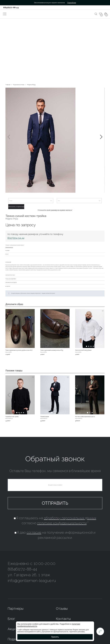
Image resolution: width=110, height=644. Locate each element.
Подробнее (72, 3)
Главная (8, 85)
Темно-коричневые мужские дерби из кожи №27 (19, 350)
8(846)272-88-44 (11, 7)
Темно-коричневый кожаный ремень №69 (52, 350)
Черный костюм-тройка (12, 417)
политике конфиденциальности (62, 523)
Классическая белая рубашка (83, 350)
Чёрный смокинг (45, 417)
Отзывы (62, 609)
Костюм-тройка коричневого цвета (85, 417)
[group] (55, 140)
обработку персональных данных (70, 518)
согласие (34, 533)
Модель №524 (31, 85)
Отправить (55, 503)
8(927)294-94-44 (16, 238)
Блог (11, 619)
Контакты (63, 619)
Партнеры (16, 609)
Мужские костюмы (19, 85)
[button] (101, 140)
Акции (13, 629)
